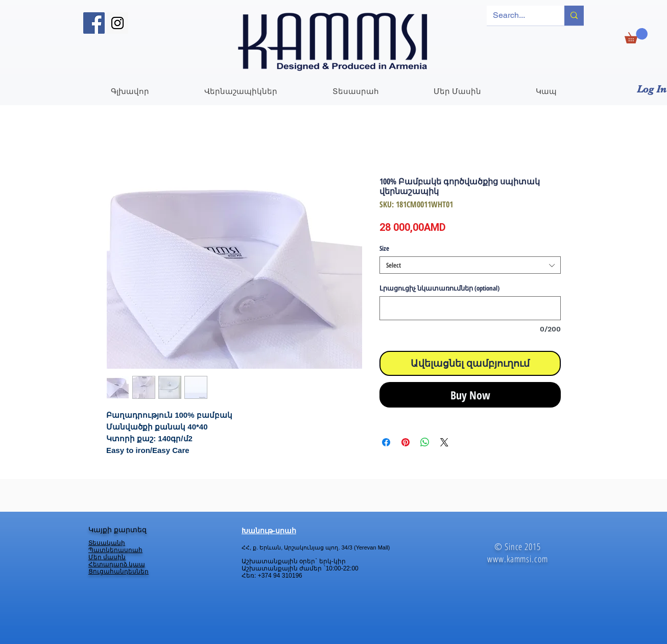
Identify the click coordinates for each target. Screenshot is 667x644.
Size (384, 248)
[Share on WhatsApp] (425, 442)
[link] (636, 36)
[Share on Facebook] (386, 442)
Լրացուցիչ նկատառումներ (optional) (439, 288)
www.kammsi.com (518, 559)
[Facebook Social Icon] (94, 23)
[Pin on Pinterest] (406, 442)
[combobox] (470, 265)
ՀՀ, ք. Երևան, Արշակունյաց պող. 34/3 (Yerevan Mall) (316, 547)
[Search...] (518, 16)
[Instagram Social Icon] (117, 23)
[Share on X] (444, 442)
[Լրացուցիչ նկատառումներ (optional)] (470, 308)
